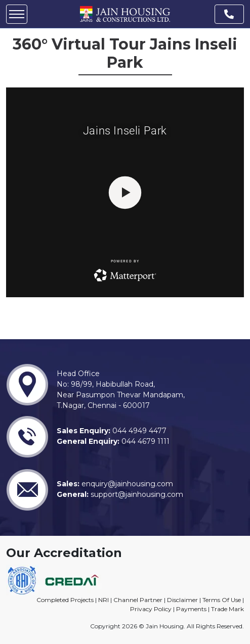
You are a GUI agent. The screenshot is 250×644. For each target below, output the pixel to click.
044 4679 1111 (144, 441)
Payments (191, 609)
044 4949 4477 (138, 431)
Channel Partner (138, 600)
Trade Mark (227, 609)
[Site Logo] (125, 13)
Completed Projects (65, 600)
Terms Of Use (222, 600)
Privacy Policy (151, 609)
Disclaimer (182, 600)
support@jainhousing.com (136, 494)
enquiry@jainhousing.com (126, 484)
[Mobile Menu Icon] (17, 14)
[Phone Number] (229, 14)
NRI (103, 600)
